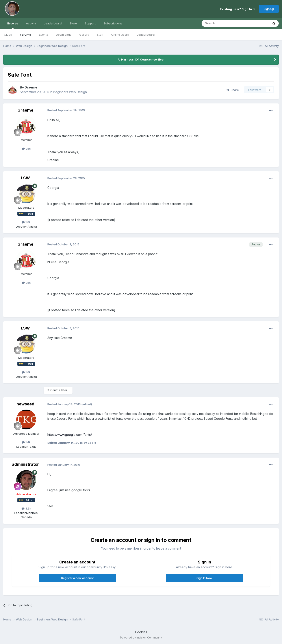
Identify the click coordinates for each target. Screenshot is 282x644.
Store (73, 23)
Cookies (141, 632)
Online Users (120, 35)
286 (26, 149)
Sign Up (269, 9)
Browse (13, 25)
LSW (25, 178)
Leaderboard (146, 35)
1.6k (26, 222)
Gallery (84, 35)
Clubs (8, 35)
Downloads (64, 35)
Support (90, 23)
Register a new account (77, 578)
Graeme (31, 87)
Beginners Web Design (70, 92)
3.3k (26, 508)
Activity (31, 23)
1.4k (26, 442)
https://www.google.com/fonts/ (70, 435)
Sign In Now (204, 578)
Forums (25, 35)
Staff (100, 35)
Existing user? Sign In (237, 9)
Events (44, 35)
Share (233, 90)
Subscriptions (113, 23)
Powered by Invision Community (141, 638)
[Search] (224, 23)
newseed (25, 404)
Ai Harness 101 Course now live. (141, 59)
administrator (25, 464)
